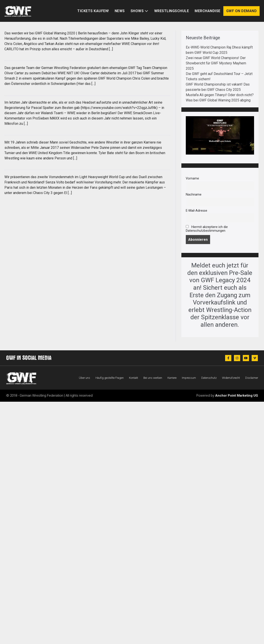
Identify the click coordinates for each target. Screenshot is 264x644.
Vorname (192, 178)
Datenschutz (209, 378)
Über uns (85, 378)
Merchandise (208, 11)
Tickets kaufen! (93, 11)
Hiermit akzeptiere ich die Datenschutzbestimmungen (207, 229)
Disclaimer (252, 378)
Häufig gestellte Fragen (110, 378)
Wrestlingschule (172, 11)
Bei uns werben (153, 378)
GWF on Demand (242, 11)
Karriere (172, 378)
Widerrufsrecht (231, 378)
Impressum (189, 378)
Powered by (227, 396)
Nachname (194, 195)
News (120, 11)
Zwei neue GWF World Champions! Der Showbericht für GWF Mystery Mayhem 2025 (216, 63)
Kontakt (134, 378)
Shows (137, 11)
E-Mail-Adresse (197, 211)
